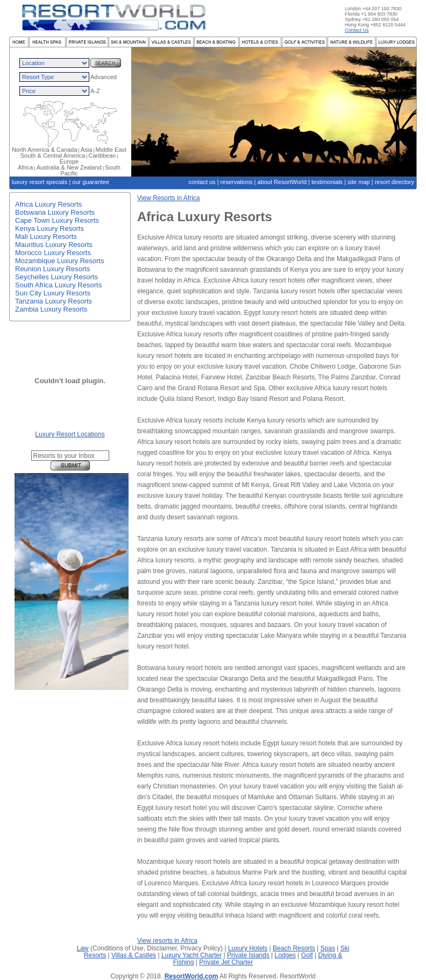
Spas (328, 948)
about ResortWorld (282, 182)
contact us (202, 182)
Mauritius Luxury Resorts (54, 245)
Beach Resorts (294, 948)
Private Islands (248, 955)
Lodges (285, 955)
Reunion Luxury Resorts (52, 269)
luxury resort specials (40, 182)
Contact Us (357, 30)
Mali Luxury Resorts (46, 237)
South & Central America (53, 156)
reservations (237, 182)
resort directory (395, 182)
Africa (25, 167)
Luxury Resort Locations (70, 434)
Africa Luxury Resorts (48, 204)
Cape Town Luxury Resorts (57, 220)
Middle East (111, 150)
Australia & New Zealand (69, 167)
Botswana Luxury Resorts (55, 212)
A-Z (95, 91)
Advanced (104, 77)
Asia (86, 150)
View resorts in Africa (167, 941)
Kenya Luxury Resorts (49, 228)
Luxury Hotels (248, 948)
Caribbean (102, 156)
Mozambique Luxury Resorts (59, 261)
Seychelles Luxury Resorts (56, 277)
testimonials (327, 182)
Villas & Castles (134, 955)
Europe (69, 161)
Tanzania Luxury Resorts (54, 301)
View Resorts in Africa (169, 198)
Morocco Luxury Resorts (53, 253)
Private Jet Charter (226, 962)
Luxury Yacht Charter (191, 955)
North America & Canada (45, 150)
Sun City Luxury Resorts (53, 293)
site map (359, 182)
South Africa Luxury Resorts (58, 285)
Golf (307, 955)
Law (83, 948)
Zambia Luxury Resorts (51, 309)
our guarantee (91, 182)
